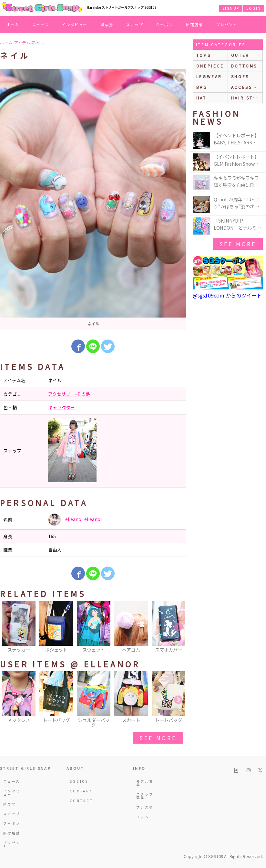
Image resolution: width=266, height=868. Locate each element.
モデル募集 (145, 783)
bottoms (244, 66)
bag (202, 87)
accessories (247, 87)
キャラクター (61, 407)
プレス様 (145, 807)
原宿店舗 (194, 24)
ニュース (41, 24)
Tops (204, 55)
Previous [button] (8, 627)
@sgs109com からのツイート (227, 295)
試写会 (107, 24)
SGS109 (79, 781)
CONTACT (80, 801)
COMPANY (80, 791)
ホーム (13, 24)
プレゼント (227, 24)
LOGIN (254, 8)
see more (158, 738)
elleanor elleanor (75, 520)
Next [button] (178, 627)
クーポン (164, 24)
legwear (209, 76)
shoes (240, 76)
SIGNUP (231, 8)
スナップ (134, 24)
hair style (247, 98)
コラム (143, 817)
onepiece (210, 66)
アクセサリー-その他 (69, 394)
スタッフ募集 (145, 796)
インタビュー (74, 24)
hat (201, 98)
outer (240, 55)
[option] (93, 199)
